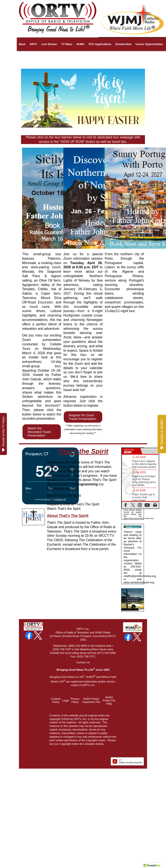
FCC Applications (100, 44)
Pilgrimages (38, 58)
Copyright (65, 744)
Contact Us (83, 662)
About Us (56, 58)
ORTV (33, 44)
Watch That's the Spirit (64, 509)
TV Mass (67, 44)
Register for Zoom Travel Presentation (82, 417)
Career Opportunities (149, 44)
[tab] (131, 451)
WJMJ (81, 44)
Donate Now (123, 44)
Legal (66, 700)
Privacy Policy (75, 700)
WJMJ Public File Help (109, 700)
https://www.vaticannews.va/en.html (138, 518)
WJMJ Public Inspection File (91, 700)
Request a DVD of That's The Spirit (73, 504)
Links (23, 58)
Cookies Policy (56, 700)
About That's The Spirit (64, 496)
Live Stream (49, 44)
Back (22, 44)
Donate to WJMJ (162, 435)
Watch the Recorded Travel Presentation (39, 432)
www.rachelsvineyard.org (139, 582)
